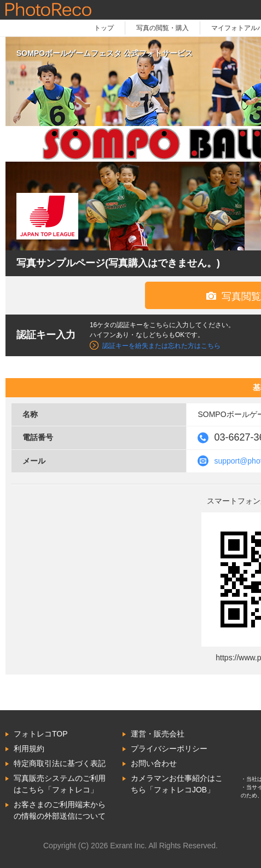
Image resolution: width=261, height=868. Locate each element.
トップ (104, 28)
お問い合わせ (154, 763)
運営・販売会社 (158, 734)
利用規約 (29, 749)
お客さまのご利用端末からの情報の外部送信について (60, 810)
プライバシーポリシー (169, 749)
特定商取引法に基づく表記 (60, 763)
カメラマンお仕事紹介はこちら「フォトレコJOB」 (177, 784)
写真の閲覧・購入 (163, 28)
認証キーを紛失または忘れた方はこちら (161, 346)
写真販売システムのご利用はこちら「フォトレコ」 (60, 784)
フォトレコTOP (41, 734)
